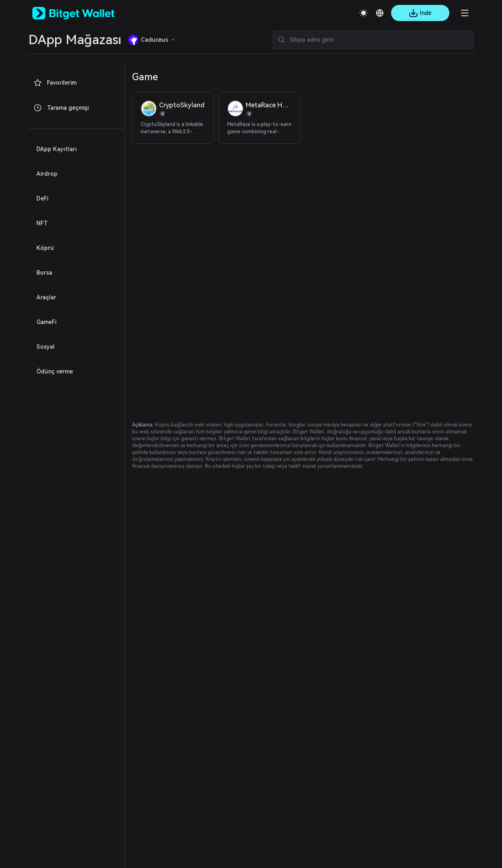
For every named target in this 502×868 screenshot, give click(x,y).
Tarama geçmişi (58, 108)
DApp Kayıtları (54, 149)
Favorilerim (53, 83)
